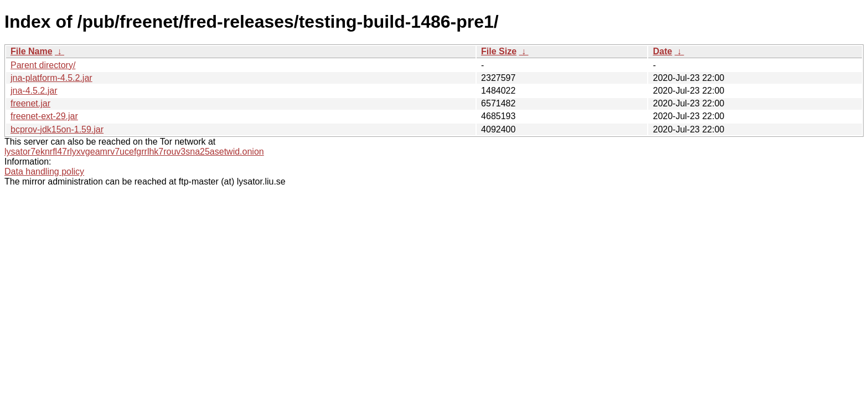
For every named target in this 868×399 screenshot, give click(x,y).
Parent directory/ (43, 65)
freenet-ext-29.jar (44, 116)
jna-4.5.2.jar (34, 91)
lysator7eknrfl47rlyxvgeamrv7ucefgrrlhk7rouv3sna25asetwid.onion (134, 152)
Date (662, 51)
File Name (32, 51)
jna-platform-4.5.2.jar (51, 78)
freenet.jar (30, 103)
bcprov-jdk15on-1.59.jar (57, 129)
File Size (499, 51)
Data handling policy (44, 172)
